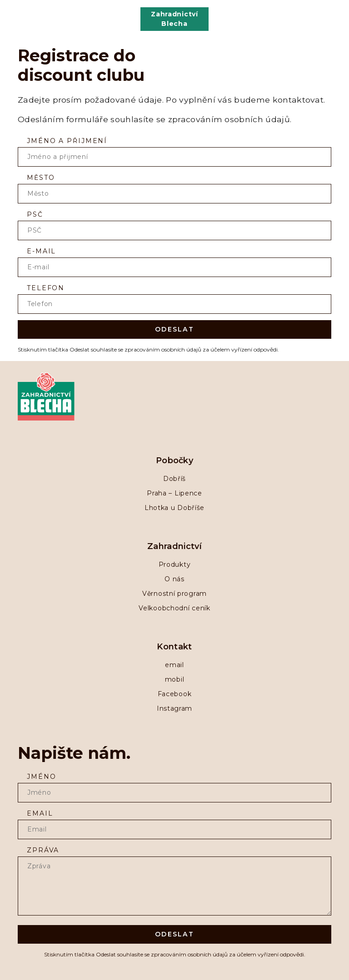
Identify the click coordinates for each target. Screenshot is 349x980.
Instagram (174, 708)
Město (41, 178)
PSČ (35, 214)
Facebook (175, 694)
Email (40, 813)
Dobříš (174, 479)
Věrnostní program (174, 594)
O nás (174, 579)
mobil (175, 679)
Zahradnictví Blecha (174, 19)
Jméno (41, 777)
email (174, 665)
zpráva (43, 850)
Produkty (175, 564)
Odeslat (174, 329)
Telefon (46, 288)
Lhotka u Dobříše (174, 508)
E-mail (41, 251)
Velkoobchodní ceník (174, 608)
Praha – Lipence (174, 493)
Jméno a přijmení (67, 141)
